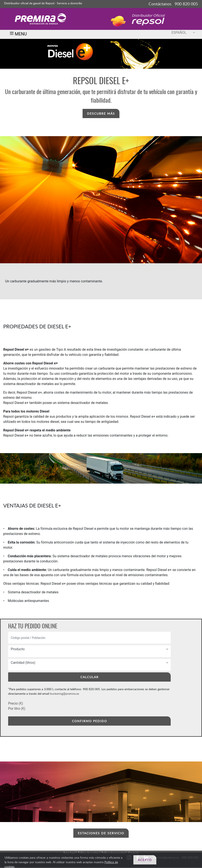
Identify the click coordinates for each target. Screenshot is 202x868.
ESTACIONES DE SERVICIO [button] (101, 833)
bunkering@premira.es (65, 694)
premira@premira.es (166, 857)
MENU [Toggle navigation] (18, 34)
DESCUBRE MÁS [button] (101, 113)
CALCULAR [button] (90, 677)
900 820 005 (190, 857)
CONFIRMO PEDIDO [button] (90, 721)
